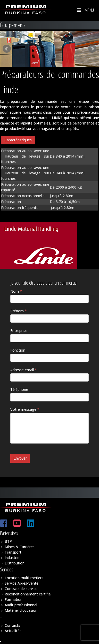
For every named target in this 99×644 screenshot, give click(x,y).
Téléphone (19, 389)
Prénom (19, 311)
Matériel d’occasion (21, 610)
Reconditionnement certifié (28, 594)
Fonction (18, 350)
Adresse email (24, 370)
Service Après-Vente (22, 583)
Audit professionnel (21, 605)
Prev (7, 49)
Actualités (13, 631)
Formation (14, 599)
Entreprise (19, 331)
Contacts (12, 625)
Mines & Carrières (20, 547)
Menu (85, 10)
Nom (16, 291)
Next (92, 49)
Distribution (15, 563)
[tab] (18, 140)
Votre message (25, 409)
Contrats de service (21, 589)
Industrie (12, 558)
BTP (8, 541)
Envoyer (20, 458)
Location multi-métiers (24, 578)
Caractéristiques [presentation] (18, 140)
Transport (13, 552)
